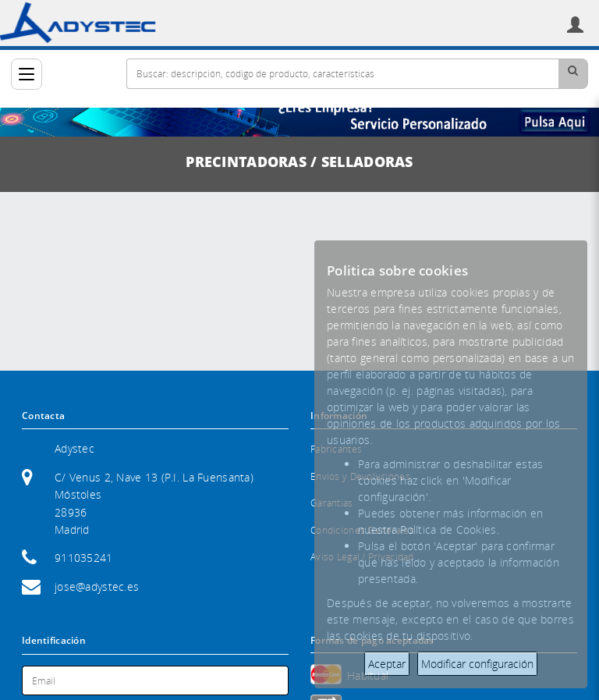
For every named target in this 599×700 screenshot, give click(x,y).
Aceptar (387, 664)
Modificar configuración (477, 664)
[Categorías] (27, 74)
